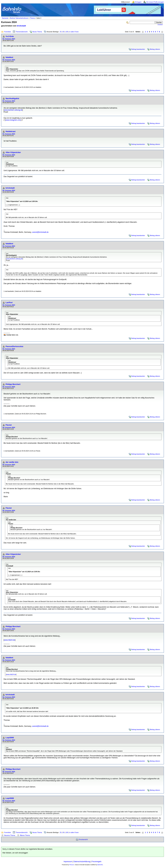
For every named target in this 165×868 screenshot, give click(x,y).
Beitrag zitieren (155, 49)
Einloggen (138, 2)
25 (61, 32)
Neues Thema (37, 32)
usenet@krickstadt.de (40, 232)
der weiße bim (12, 462)
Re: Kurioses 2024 (9, 39)
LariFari (9, 303)
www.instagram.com (13, 120)
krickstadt (21, 26)
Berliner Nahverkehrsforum (19, 18)
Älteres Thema (25, 835)
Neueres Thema (10, 835)
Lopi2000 (10, 738)
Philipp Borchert (13, 384)
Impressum (68, 862)
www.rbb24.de (9, 640)
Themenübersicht (22, 32)
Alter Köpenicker (13, 152)
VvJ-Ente (10, 36)
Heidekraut (11, 131)
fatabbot (9, 57)
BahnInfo (100, 865)
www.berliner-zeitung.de (13, 110)
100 (67, 32)
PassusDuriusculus (14, 346)
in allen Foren (74, 32)
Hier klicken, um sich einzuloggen (15, 853)
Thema (32, 18)
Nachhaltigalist (12, 98)
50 (64, 32)
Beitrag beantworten (138, 49)
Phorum (72, 865)
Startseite (5, 18)
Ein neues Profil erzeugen (155, 2)
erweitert (160, 25)
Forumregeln (96, 862)
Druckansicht (83, 839)
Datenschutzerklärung (82, 862)
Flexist (9, 425)
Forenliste (8, 32)
